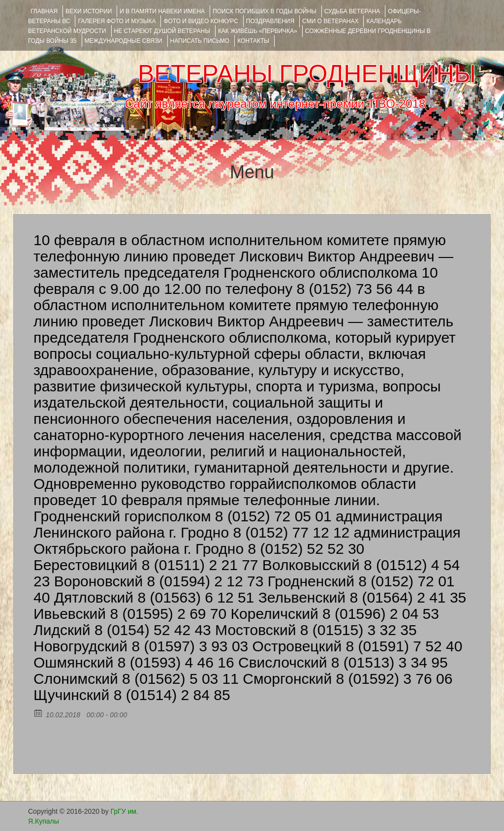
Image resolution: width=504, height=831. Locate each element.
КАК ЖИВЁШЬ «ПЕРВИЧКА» (258, 31)
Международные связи (124, 41)
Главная (44, 11)
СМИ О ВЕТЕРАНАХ (330, 21)
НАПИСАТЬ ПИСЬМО (200, 41)
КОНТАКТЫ (253, 41)
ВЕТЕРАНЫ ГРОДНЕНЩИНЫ (307, 74)
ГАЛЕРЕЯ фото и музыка (117, 21)
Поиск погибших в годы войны (265, 11)
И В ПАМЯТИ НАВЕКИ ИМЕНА (162, 11)
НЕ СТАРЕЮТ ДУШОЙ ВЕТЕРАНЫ (162, 31)
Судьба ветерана (352, 11)
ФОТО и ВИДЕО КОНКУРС (201, 21)
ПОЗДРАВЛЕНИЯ (270, 21)
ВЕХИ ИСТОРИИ (89, 11)
